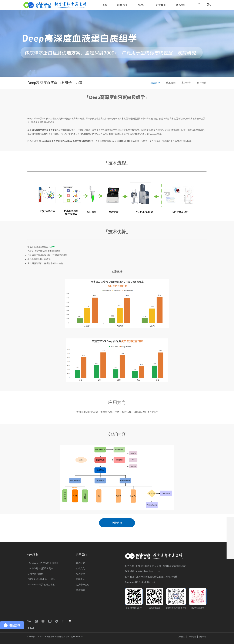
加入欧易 (80, 574)
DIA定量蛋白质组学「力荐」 (42, 579)
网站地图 (192, 637)
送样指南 (202, 83)
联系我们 (181, 5)
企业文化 (80, 568)
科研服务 (123, 5)
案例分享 (186, 83)
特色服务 (33, 555)
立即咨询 (117, 523)
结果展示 (171, 83)
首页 (105, 5)
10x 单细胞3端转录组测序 (40, 568)
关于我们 (161, 5)
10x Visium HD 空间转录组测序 (43, 563)
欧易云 (142, 5)
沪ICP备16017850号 (75, 637)
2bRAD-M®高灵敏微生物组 (41, 585)
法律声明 (203, 637)
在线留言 (181, 637)
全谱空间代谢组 (35, 574)
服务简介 (155, 83)
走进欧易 (80, 563)
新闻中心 (80, 579)
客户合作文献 (83, 585)
